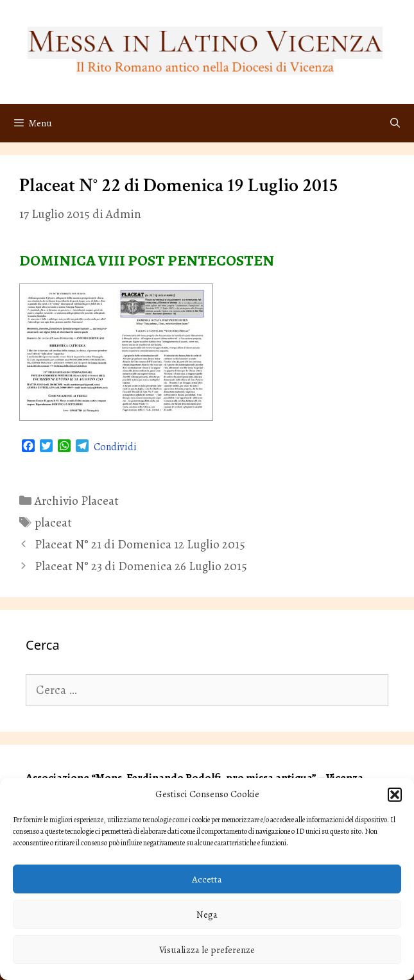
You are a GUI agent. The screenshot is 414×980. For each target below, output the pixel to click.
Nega (207, 915)
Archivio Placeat (77, 501)
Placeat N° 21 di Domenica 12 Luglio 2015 (140, 545)
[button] (395, 795)
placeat (53, 523)
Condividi (115, 447)
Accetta (207, 879)
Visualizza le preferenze (207, 950)
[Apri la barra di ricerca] (395, 123)
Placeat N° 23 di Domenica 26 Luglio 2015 (141, 566)
